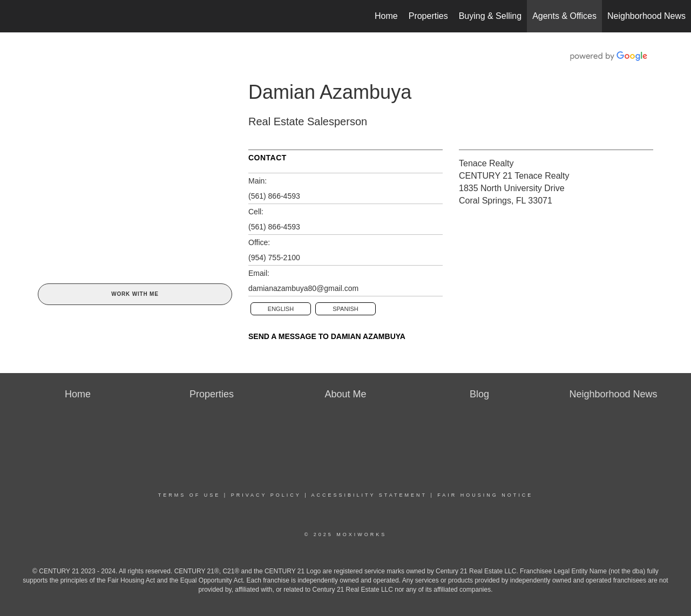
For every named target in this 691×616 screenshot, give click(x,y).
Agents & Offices (564, 16)
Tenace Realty (486, 163)
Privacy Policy (266, 495)
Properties (428, 16)
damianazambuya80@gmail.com (303, 288)
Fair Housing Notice (485, 495)
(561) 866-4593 (274, 196)
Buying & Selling (490, 16)
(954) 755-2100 (274, 258)
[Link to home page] (14, 16)
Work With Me (135, 294)
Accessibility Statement (369, 495)
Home (386, 16)
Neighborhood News (646, 16)
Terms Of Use (189, 495)
